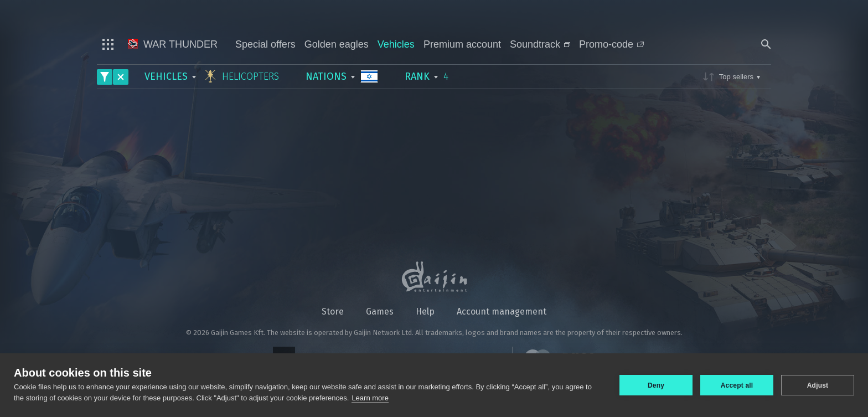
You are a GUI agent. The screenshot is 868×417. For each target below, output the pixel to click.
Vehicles (396, 44)
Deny (656, 385)
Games (380, 312)
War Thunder (173, 44)
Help (425, 312)
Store (333, 312)
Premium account (462, 44)
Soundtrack (540, 44)
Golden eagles (337, 44)
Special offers (265, 44)
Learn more (370, 398)
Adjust (818, 385)
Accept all (737, 385)
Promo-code (611, 44)
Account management (502, 312)
